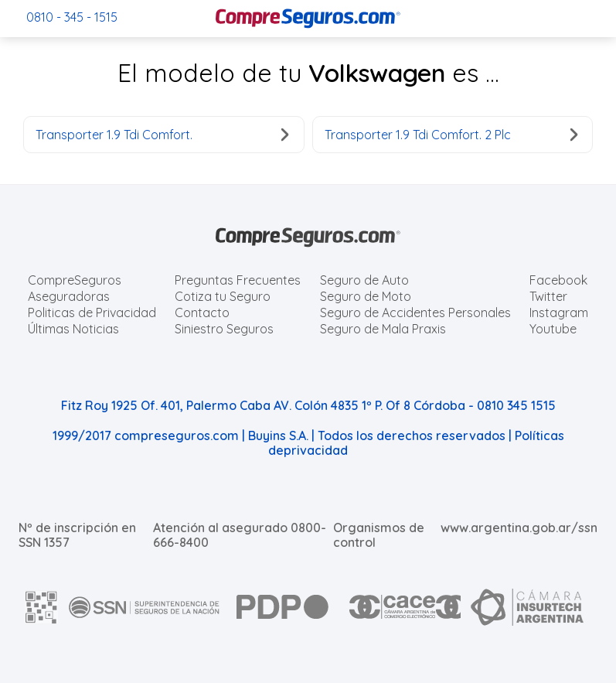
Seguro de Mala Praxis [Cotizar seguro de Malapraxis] (383, 329)
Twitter (548, 296)
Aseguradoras (69, 296)
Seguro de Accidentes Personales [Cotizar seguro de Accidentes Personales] (415, 312)
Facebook (558, 280)
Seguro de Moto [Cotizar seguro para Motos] (366, 296)
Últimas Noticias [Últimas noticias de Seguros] (73, 329)
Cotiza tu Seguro (223, 296)
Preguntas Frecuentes (238, 280)
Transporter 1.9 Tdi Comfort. (162, 135)
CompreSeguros (75, 280)
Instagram (559, 312)
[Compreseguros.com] (308, 19)
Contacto (202, 312)
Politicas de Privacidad (92, 312)
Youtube (553, 329)
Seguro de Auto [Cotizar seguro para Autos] (364, 280)
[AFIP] (42, 607)
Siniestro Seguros (224, 329)
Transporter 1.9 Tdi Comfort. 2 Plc (451, 135)
